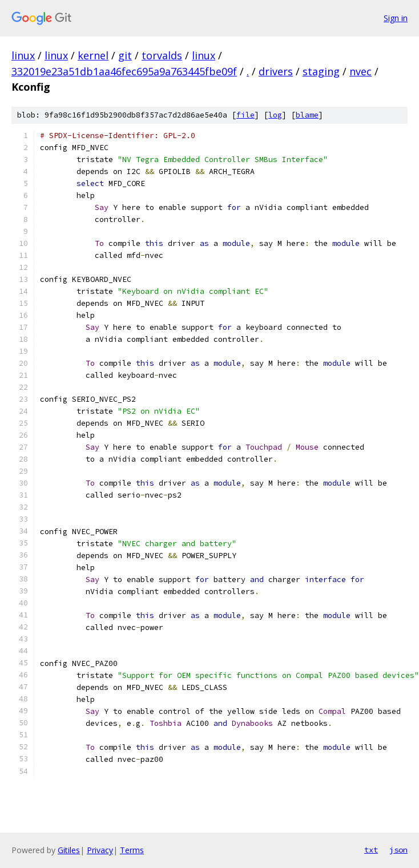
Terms (132, 850)
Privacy (100, 850)
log (275, 115)
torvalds (162, 55)
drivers (276, 71)
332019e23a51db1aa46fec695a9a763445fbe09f (124, 71)
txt (371, 850)
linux (23, 55)
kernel (93, 55)
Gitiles (69, 850)
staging (321, 71)
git (125, 55)
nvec (360, 71)
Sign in (396, 18)
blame (307, 115)
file (245, 115)
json (398, 850)
